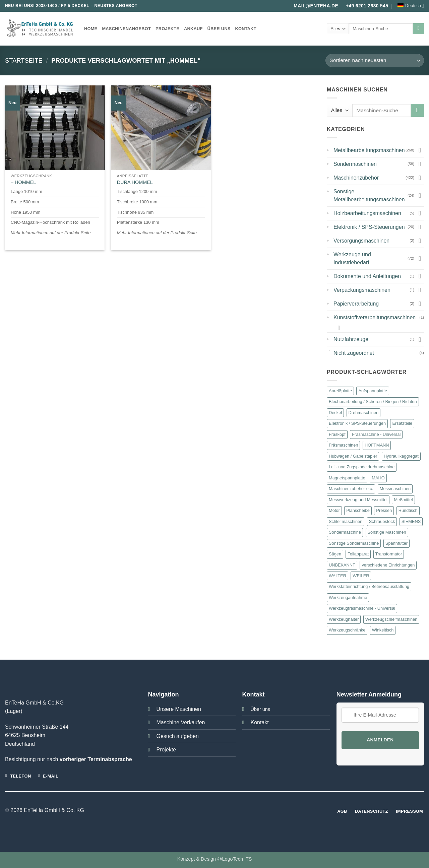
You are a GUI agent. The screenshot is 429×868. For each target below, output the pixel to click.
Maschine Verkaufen (180, 722)
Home (91, 29)
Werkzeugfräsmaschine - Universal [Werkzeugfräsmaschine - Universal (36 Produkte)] (362, 608)
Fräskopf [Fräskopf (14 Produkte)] (337, 434)
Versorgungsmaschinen (361, 241)
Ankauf (193, 29)
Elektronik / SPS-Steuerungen (369, 227)
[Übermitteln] (418, 29)
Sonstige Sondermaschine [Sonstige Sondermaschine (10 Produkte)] (354, 543)
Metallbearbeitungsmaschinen (369, 150)
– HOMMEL (23, 182)
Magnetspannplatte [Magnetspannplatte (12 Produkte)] (347, 478)
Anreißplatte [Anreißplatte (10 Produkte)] (340, 391)
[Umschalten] (420, 150)
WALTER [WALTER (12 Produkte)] (338, 576)
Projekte (167, 29)
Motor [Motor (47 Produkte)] (334, 510)
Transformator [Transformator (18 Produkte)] (389, 554)
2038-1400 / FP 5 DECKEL (63, 6)
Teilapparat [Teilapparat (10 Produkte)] (358, 554)
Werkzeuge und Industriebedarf (352, 258)
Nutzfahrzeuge (351, 339)
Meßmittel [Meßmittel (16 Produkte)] (403, 500)
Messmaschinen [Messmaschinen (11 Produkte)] (395, 489)
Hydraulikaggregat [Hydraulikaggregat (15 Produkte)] (401, 456)
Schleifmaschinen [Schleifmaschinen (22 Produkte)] (346, 521)
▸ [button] (328, 149)
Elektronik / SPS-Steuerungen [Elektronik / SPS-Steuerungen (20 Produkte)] (357, 423)
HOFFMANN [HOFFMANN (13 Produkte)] (377, 445)
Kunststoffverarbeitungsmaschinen (375, 317)
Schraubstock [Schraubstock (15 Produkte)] (382, 521)
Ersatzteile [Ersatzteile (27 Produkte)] (402, 423)
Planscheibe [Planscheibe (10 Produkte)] (358, 510)
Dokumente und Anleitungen (367, 276)
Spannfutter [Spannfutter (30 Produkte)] (396, 543)
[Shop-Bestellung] (375, 60)
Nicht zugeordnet (354, 353)
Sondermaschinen (355, 164)
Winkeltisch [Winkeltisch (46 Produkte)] (383, 630)
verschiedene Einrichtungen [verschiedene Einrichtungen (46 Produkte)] (388, 565)
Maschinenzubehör (356, 178)
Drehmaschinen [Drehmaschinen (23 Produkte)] (364, 413)
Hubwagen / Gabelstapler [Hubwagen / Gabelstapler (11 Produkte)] (353, 456)
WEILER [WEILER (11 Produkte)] (361, 576)
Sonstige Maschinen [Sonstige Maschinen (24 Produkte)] (387, 532)
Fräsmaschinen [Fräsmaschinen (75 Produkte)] (343, 445)
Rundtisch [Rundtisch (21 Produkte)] (408, 510)
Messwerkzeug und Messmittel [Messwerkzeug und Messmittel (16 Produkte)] (358, 500)
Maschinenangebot (126, 29)
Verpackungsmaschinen (362, 290)
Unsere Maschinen (178, 709)
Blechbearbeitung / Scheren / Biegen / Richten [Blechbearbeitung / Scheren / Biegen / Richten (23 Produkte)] (373, 402)
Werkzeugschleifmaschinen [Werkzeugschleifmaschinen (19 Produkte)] (391, 619)
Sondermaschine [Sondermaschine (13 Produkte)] (345, 532)
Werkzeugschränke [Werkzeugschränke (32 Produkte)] (347, 630)
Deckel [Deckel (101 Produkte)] (335, 413)
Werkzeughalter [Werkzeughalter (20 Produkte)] (344, 619)
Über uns (219, 29)
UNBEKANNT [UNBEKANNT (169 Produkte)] (342, 565)
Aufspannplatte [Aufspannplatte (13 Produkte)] (373, 391)
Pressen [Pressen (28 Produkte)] (384, 510)
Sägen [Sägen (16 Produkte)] (335, 554)
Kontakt (246, 29)
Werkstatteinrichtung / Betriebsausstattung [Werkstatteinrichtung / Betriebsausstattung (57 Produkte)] (369, 586)
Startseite (24, 60)
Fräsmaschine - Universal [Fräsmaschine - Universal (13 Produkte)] (376, 434)
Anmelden (380, 740)
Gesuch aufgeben (177, 736)
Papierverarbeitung (356, 304)
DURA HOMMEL (135, 182)
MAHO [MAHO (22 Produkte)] (378, 478)
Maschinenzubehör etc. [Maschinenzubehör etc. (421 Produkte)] (351, 489)
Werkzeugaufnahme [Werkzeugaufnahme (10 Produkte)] (348, 597)
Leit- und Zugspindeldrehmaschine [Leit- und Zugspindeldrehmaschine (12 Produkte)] (362, 467)
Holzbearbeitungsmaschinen (367, 213)
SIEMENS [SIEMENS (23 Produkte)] (411, 521)
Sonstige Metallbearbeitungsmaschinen (369, 195)
